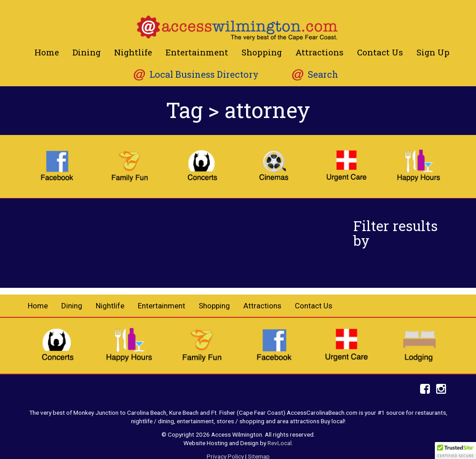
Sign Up (433, 52)
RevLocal (280, 443)
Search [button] (323, 74)
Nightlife (133, 52)
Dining (87, 52)
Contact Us (380, 52)
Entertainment (197, 52)
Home (47, 52)
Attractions (319, 52)
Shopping (262, 52)
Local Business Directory (204, 74)
